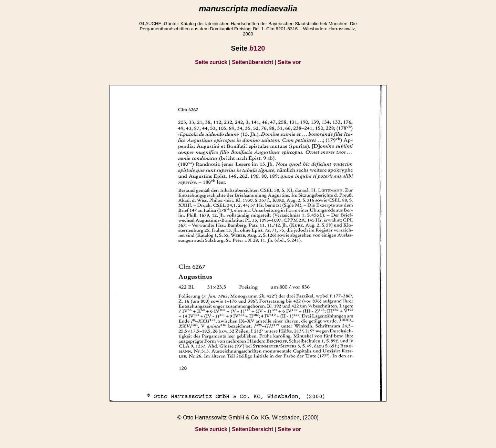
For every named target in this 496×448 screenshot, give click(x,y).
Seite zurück (211, 62)
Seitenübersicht (252, 62)
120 (257, 48)
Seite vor (289, 62)
